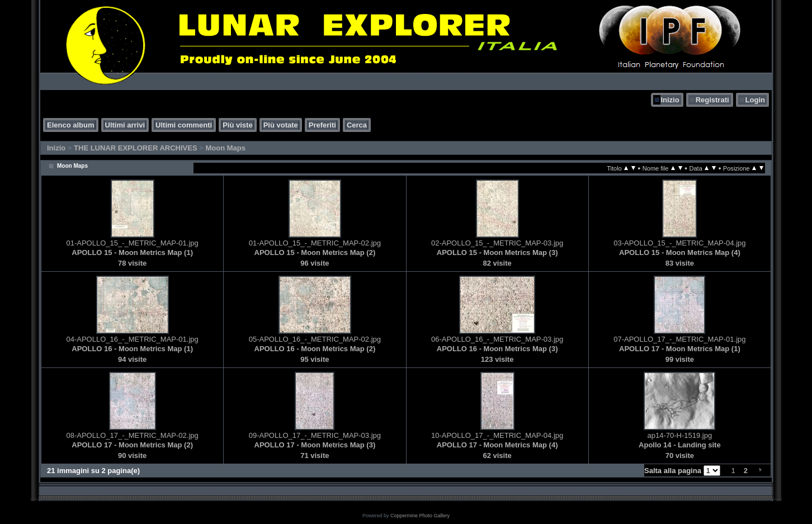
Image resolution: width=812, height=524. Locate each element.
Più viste (237, 125)
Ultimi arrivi (125, 125)
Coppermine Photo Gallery (420, 516)
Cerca (357, 125)
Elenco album (71, 125)
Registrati (712, 100)
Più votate (281, 125)
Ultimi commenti (184, 125)
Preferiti (322, 125)
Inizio (670, 100)
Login (755, 100)
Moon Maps (225, 148)
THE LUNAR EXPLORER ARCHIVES (136, 148)
